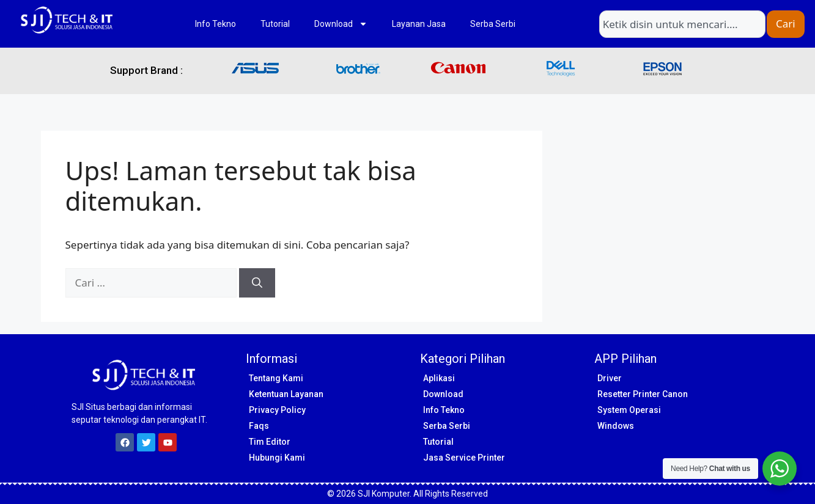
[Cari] (257, 283)
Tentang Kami (276, 378)
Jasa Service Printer (464, 458)
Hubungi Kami (277, 458)
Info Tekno (216, 24)
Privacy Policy (277, 410)
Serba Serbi (493, 24)
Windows (616, 426)
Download (341, 24)
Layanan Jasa (419, 24)
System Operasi (629, 410)
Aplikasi (439, 378)
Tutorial (275, 24)
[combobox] (682, 24)
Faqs (259, 426)
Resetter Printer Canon (643, 394)
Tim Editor (270, 442)
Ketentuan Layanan (286, 394)
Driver (610, 378)
